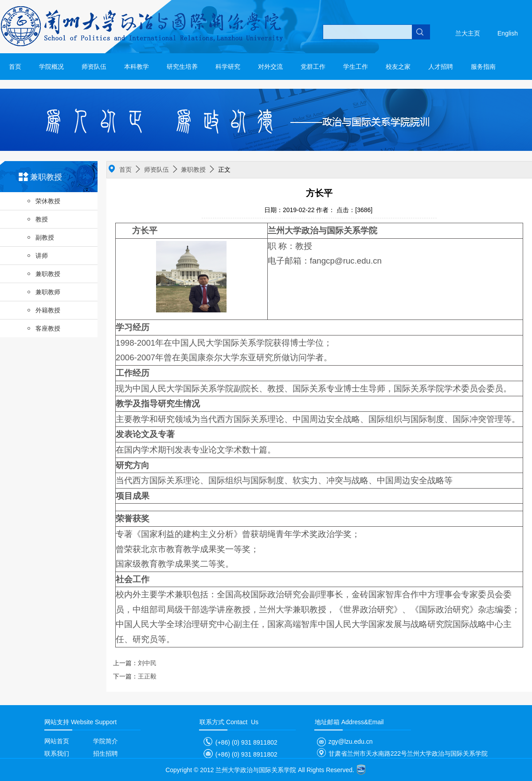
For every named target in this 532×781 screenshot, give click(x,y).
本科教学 (137, 67)
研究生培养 (182, 67)
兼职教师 (43, 292)
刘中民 (135, 663)
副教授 (40, 237)
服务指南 (483, 67)
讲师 (37, 256)
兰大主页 (468, 33)
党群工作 (313, 67)
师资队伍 (94, 67)
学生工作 (356, 67)
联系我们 (57, 753)
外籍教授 (43, 310)
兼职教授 (43, 274)
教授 (37, 219)
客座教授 (43, 328)
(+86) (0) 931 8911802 (239, 742)
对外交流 (270, 67)
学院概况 (51, 67)
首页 (15, 67)
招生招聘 (106, 753)
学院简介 (106, 741)
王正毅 (135, 676)
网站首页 (57, 741)
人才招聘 (441, 67)
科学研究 (228, 67)
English (508, 33)
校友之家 (398, 67)
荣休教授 (43, 201)
